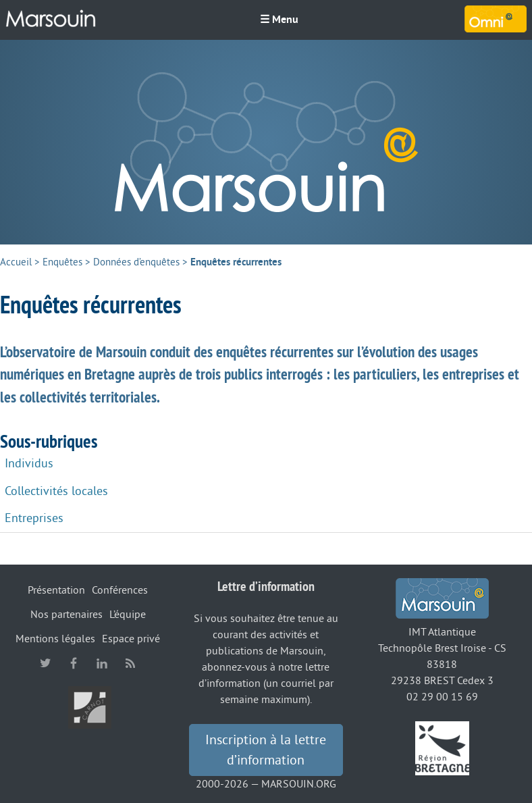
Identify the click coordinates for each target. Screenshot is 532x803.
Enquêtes (62, 262)
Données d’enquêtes (136, 262)
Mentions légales (55, 639)
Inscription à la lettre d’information (266, 750)
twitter (45, 663)
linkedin (102, 663)
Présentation (56, 590)
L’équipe (128, 615)
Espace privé (131, 639)
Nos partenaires (66, 615)
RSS (130, 663)
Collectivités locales (56, 491)
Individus (29, 463)
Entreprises (34, 518)
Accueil (16, 262)
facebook (74, 663)
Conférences (120, 590)
